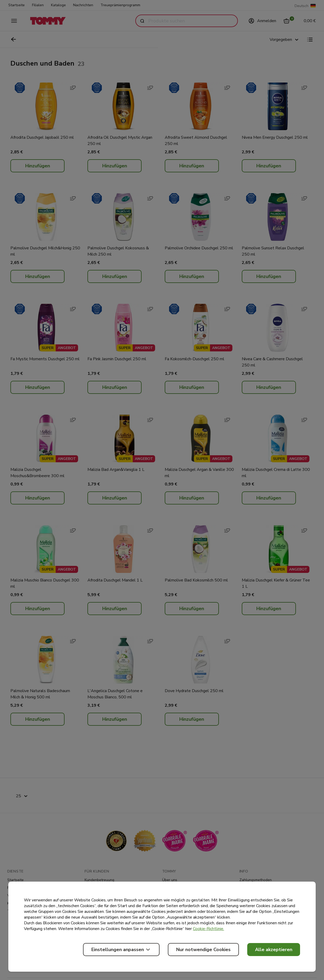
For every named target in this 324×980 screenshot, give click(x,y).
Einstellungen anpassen (121, 950)
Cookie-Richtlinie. (208, 929)
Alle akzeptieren (274, 950)
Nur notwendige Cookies (203, 950)
